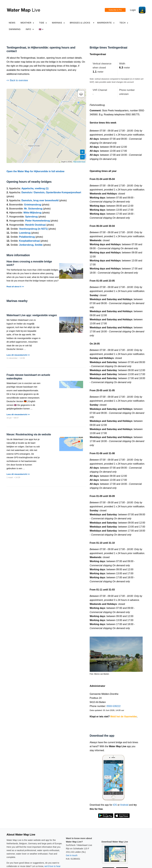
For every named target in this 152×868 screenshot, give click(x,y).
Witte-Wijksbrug (32, 213)
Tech (124, 23)
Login (133, 10)
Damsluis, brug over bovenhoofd (40, 200)
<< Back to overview (17, 80)
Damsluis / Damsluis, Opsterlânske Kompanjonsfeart (51, 192)
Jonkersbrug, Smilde (31, 245)
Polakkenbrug (27, 237)
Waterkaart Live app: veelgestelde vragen (32, 315)
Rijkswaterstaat (79, 162)
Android (124, 805)
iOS (115, 805)
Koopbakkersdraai (30, 241)
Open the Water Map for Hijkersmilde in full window (35, 171)
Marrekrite (106, 23)
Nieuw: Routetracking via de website (29, 434)
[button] (81, 94)
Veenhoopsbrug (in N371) (33, 229)
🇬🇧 (41, 29)
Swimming (15, 29)
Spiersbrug (31, 217)
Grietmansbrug (33, 205)
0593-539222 (114, 706)
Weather (27, 23)
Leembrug (25, 233)
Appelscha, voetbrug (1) (35, 188)
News (12, 23)
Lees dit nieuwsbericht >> (18, 355)
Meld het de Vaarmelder (124, 717)
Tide (43, 23)
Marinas (58, 23)
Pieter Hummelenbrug (37, 221)
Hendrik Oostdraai (35, 225)
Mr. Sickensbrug (33, 209)
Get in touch (72, 855)
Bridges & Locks (80, 23)
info (30, 29)
